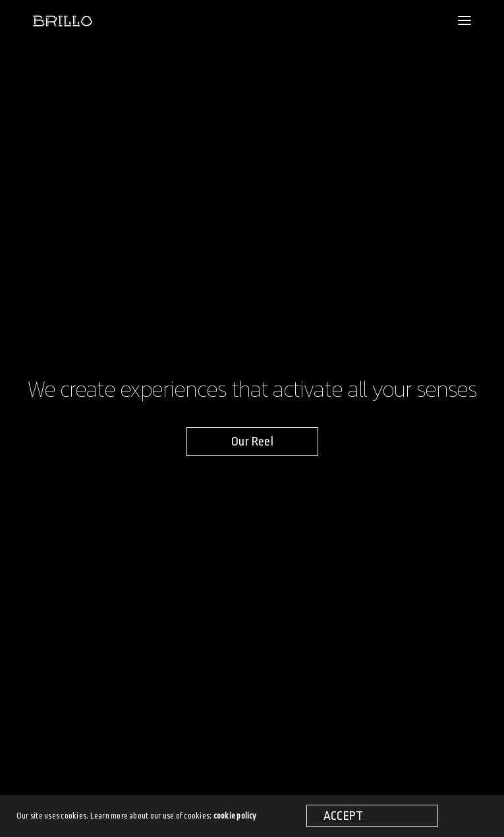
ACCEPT (343, 816)
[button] (252, 442)
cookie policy (235, 816)
